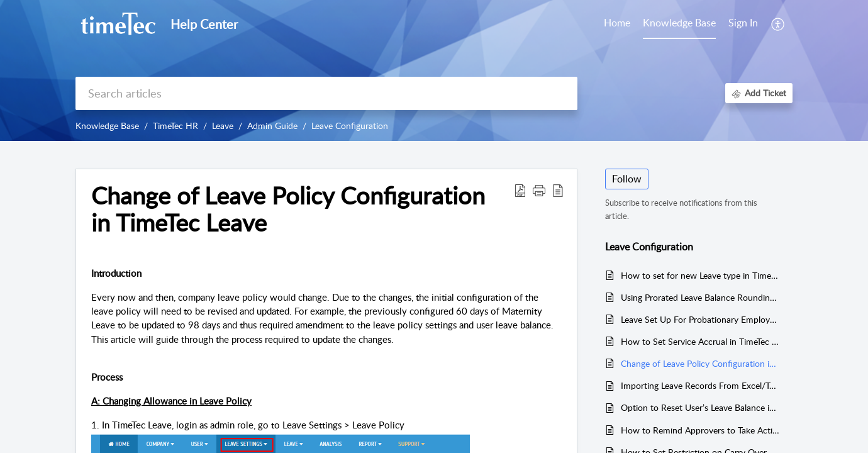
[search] (326, 93)
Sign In (743, 23)
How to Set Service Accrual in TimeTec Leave (700, 341)
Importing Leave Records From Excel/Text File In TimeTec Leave (700, 385)
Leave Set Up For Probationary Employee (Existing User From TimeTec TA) (700, 319)
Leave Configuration (350, 126)
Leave (223, 126)
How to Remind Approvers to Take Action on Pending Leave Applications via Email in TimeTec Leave (700, 430)
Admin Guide (272, 126)
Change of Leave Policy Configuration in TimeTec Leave (700, 363)
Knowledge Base (107, 126)
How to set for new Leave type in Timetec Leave (700, 275)
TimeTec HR (175, 126)
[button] (778, 24)
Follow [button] (627, 179)
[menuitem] (743, 24)
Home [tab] (617, 23)
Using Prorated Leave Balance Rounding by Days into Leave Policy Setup (700, 297)
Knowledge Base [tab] (679, 23)
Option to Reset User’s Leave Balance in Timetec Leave (700, 407)
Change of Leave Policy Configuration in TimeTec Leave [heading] (288, 210)
